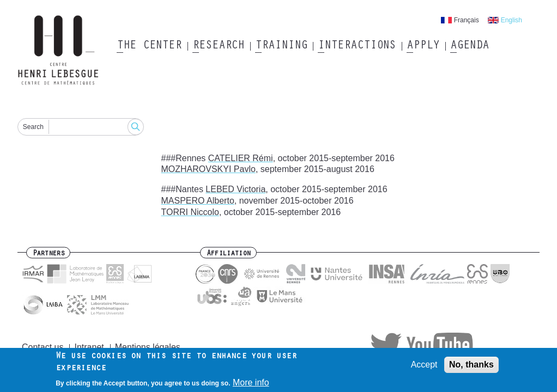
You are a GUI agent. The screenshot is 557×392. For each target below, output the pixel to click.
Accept (424, 367)
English (511, 20)
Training (281, 46)
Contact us (43, 347)
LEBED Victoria (235, 189)
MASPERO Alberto (198, 201)
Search (33, 127)
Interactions (357, 46)
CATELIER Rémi (241, 158)
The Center (149, 46)
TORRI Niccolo (190, 212)
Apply (423, 46)
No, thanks (471, 367)
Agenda (470, 46)
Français (467, 20)
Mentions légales (148, 347)
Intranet (89, 347)
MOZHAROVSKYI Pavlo (208, 169)
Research (218, 46)
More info (251, 386)
